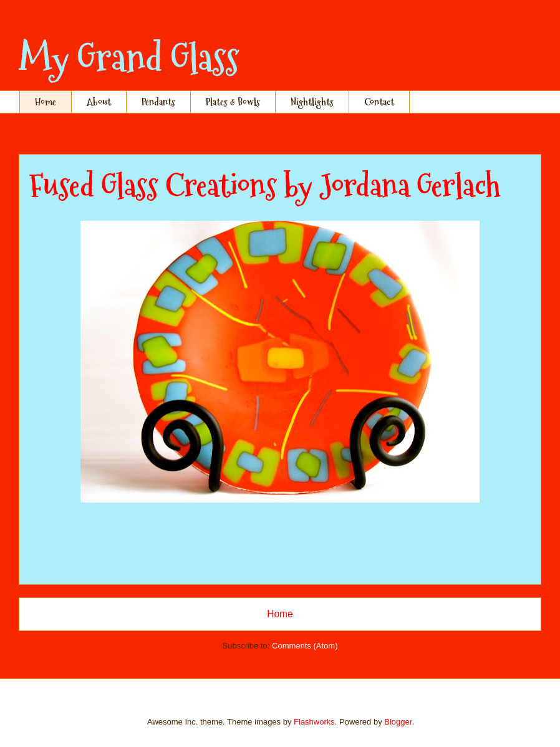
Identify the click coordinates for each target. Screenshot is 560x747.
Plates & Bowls (233, 102)
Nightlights (312, 102)
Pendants (158, 102)
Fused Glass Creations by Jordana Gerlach (264, 186)
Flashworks (314, 722)
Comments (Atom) (305, 646)
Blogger (398, 722)
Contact (379, 102)
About (99, 102)
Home (46, 102)
